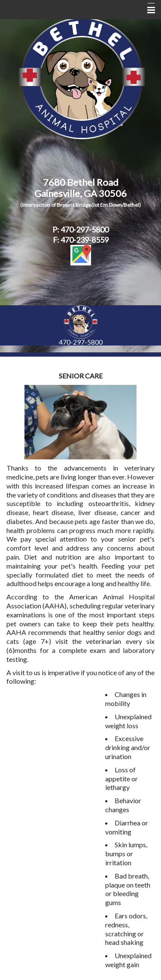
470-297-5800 (81, 342)
